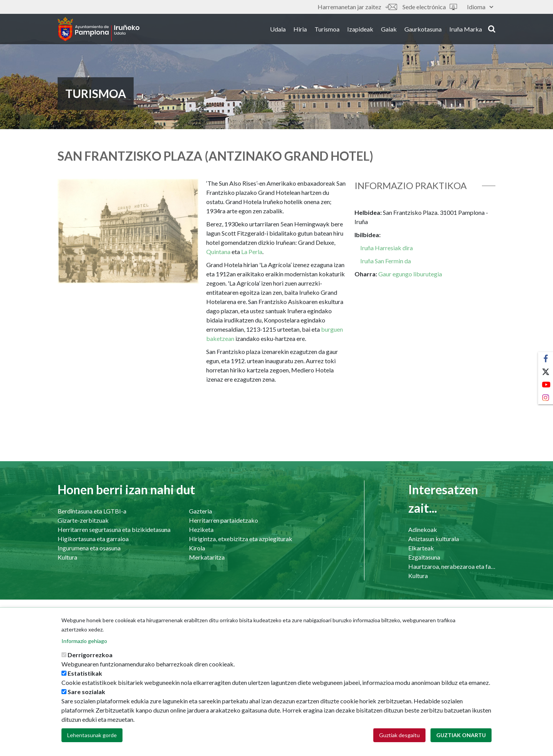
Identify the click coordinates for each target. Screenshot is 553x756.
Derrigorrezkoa (90, 658)
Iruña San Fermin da (386, 261)
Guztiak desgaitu (399, 738)
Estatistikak (85, 676)
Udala (278, 30)
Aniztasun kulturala (434, 539)
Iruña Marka (466, 30)
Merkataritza (207, 557)
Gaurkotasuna (423, 30)
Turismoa (327, 30)
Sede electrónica (430, 7)
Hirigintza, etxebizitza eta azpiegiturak (241, 539)
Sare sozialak (86, 695)
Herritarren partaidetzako (224, 520)
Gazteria (200, 511)
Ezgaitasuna (424, 557)
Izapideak (360, 30)
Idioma (480, 7)
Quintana (219, 252)
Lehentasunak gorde (92, 738)
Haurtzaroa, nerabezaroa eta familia (452, 566)
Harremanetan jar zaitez (357, 7)
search (492, 30)
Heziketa (201, 529)
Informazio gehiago (84, 644)
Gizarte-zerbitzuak (83, 520)
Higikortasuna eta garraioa (93, 539)
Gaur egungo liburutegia (410, 274)
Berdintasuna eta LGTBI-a (92, 511)
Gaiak (389, 30)
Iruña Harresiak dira (387, 248)
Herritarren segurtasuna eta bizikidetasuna (114, 529)
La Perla (252, 252)
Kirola (197, 548)
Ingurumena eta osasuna (89, 548)
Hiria (300, 30)
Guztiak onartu (461, 738)
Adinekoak (423, 529)
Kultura (67, 557)
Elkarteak (421, 548)
